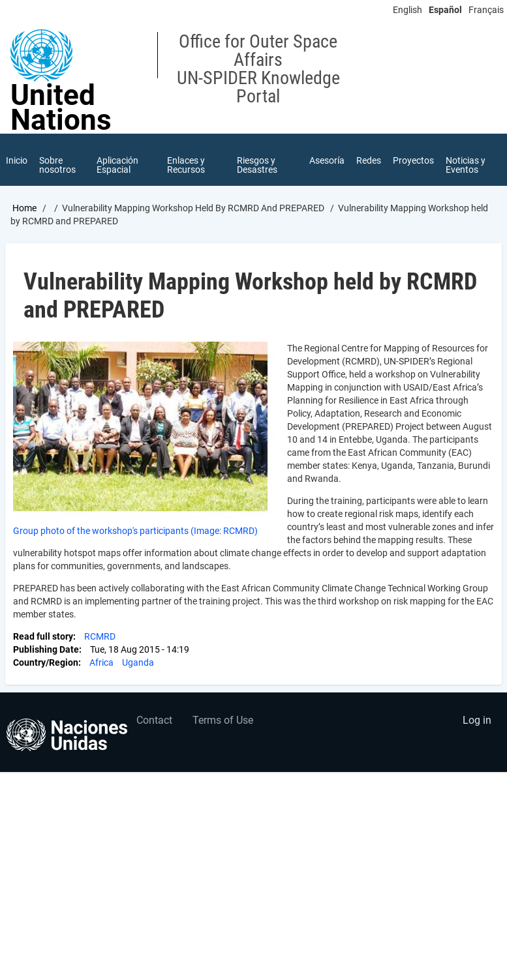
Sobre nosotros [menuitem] (57, 165)
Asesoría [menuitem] (327, 160)
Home (24, 208)
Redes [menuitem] (369, 160)
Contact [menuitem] (154, 720)
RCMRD (100, 636)
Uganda (138, 662)
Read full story (43, 636)
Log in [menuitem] (477, 720)
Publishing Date (46, 649)
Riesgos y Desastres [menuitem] (257, 165)
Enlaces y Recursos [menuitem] (186, 165)
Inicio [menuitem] (17, 160)
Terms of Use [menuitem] (223, 720)
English (407, 10)
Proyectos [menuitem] (413, 160)
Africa (101, 662)
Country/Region (46, 662)
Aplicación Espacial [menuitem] (117, 165)
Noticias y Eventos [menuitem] (466, 165)
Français (486, 10)
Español (445, 10)
